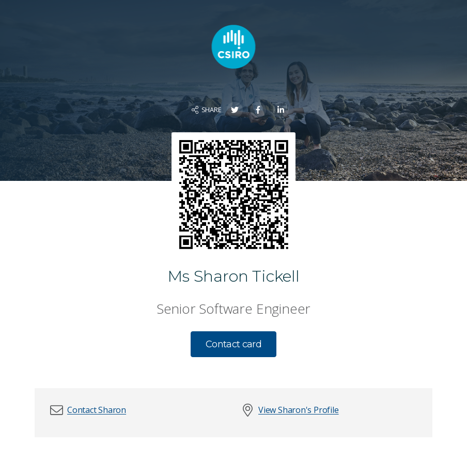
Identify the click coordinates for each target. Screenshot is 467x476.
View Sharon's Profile (299, 410)
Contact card (233, 344)
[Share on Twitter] (235, 110)
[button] (97, 410)
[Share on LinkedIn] (281, 110)
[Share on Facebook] (258, 110)
